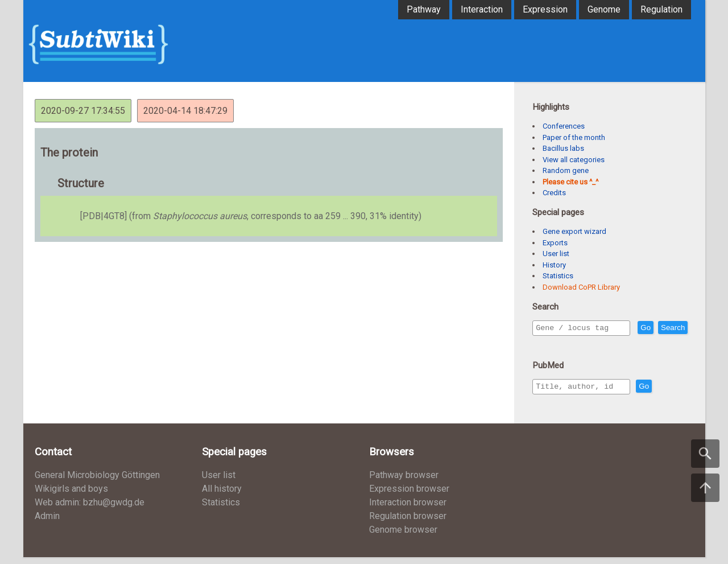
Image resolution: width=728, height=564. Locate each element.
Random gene (566, 170)
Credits (554, 193)
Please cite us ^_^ (570, 182)
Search (550, 344)
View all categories (574, 160)
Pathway (424, 9)
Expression (545, 9)
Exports (555, 243)
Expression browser (409, 495)
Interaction (482, 9)
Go (670, 328)
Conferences (564, 126)
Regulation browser (408, 523)
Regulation (661, 9)
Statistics (558, 276)
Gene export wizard (574, 231)
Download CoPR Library (581, 287)
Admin (47, 523)
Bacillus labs (563, 148)
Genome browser (403, 536)
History (554, 265)
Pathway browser (404, 482)
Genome (604, 9)
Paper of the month (574, 137)
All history (222, 495)
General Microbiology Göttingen (97, 482)
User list (556, 254)
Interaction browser (408, 509)
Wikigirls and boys (71, 495)
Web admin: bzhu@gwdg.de (90, 509)
